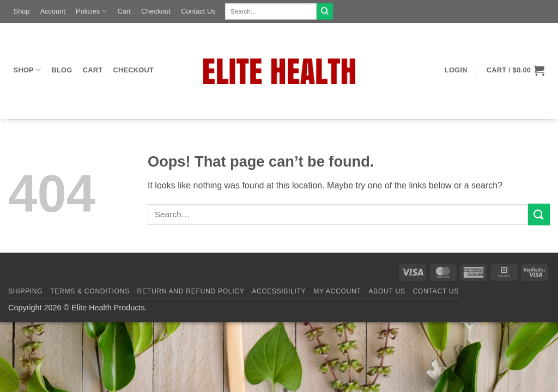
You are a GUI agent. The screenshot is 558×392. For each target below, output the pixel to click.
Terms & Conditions (90, 291)
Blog (62, 70)
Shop (22, 11)
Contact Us (198, 11)
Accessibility (279, 291)
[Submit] (325, 11)
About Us (387, 291)
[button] (456, 70)
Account (53, 11)
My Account (337, 291)
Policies (91, 11)
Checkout (156, 11)
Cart (124, 11)
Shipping (25, 291)
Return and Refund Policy (191, 291)
